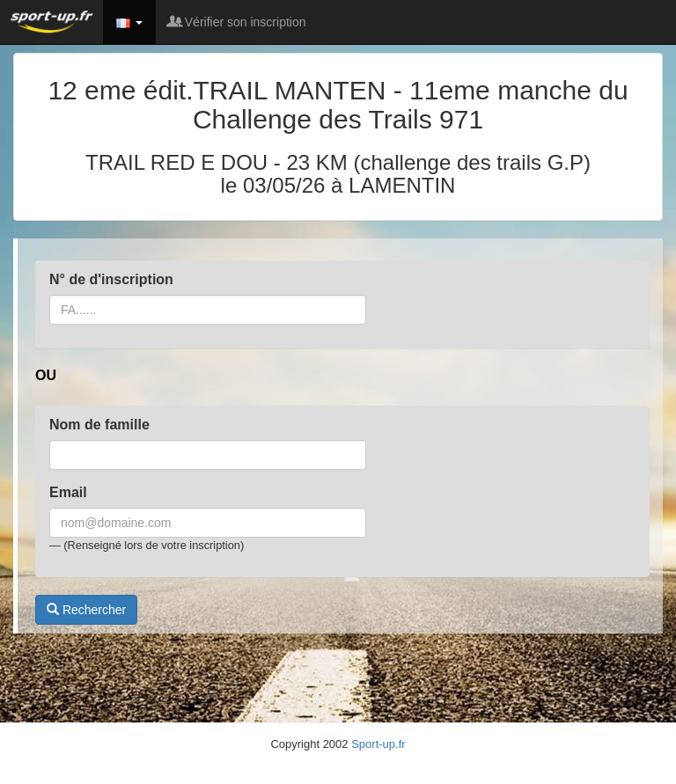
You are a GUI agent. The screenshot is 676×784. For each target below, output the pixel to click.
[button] (129, 22)
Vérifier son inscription (238, 22)
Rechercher (86, 610)
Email (68, 492)
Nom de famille (99, 425)
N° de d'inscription (111, 279)
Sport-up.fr (378, 744)
